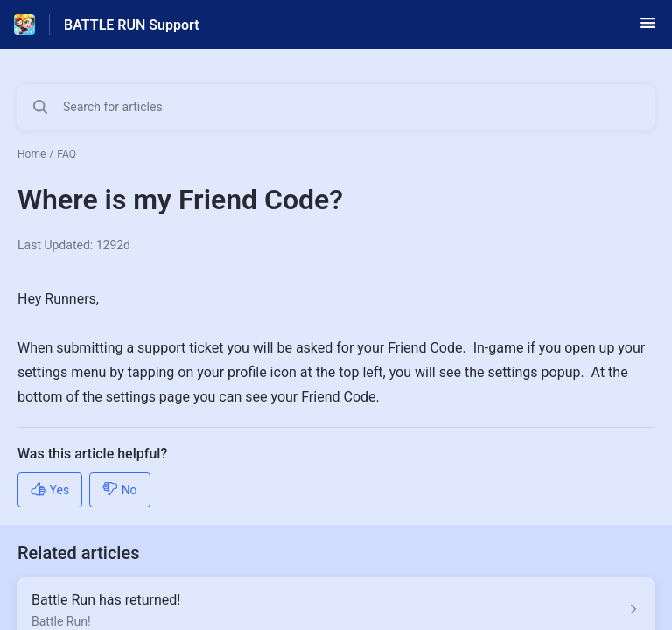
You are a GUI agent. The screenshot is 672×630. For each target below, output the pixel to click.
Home (31, 154)
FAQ (66, 154)
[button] (647, 28)
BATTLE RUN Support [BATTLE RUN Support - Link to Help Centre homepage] (132, 25)
